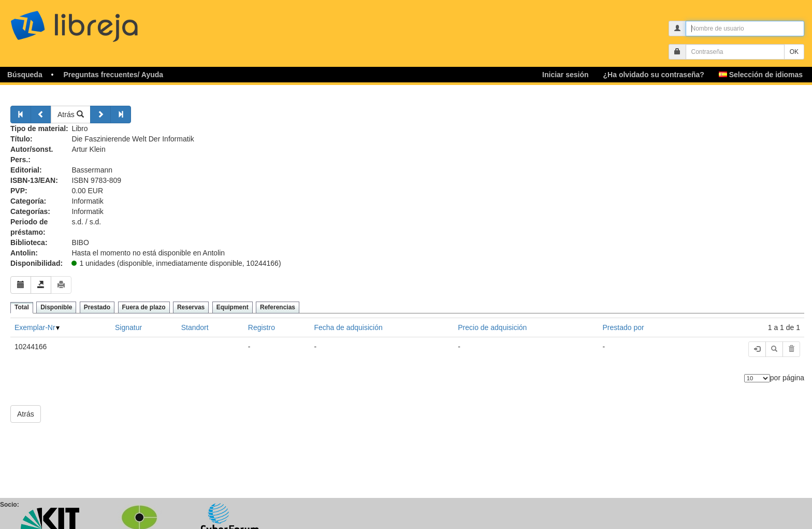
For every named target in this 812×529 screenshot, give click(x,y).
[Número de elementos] (757, 378)
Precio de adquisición (492, 327)
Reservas (191, 307)
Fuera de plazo (144, 307)
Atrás (71, 115)
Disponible (56, 307)
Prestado (97, 307)
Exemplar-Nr (35, 327)
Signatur (128, 327)
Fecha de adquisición (348, 327)
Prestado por (624, 327)
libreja (93, 22)
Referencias (278, 307)
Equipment (233, 307)
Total (22, 307)
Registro (262, 327)
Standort (195, 327)
